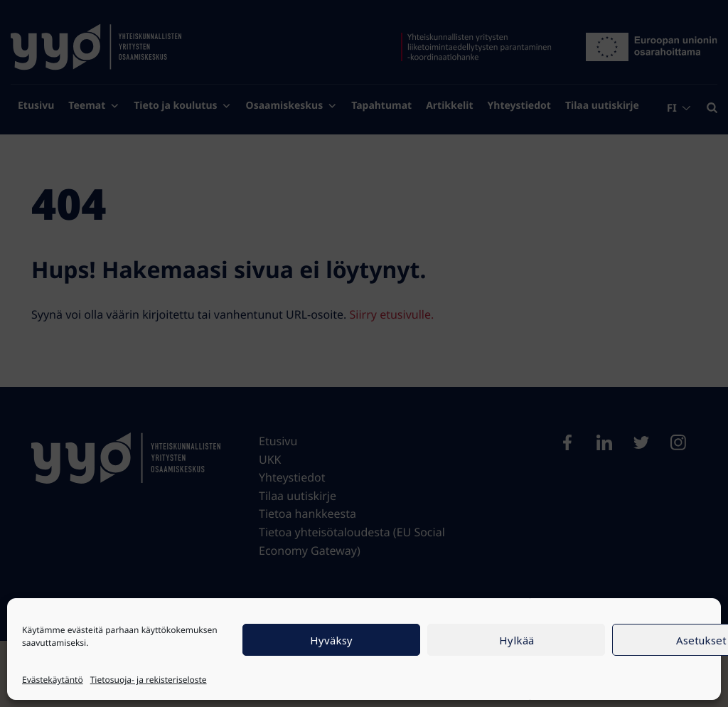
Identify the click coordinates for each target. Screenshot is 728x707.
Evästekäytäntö (53, 680)
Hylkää (516, 640)
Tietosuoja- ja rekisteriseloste (149, 680)
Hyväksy (331, 640)
